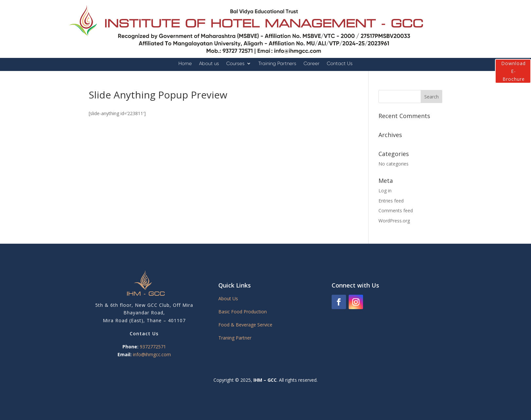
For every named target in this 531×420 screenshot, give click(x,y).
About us (209, 64)
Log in (385, 191)
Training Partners (277, 64)
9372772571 (153, 347)
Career (311, 64)
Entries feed (391, 201)
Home (185, 64)
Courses (235, 64)
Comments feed (396, 210)
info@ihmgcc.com (152, 354)
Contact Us (340, 64)
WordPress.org (394, 221)
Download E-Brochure (513, 71)
